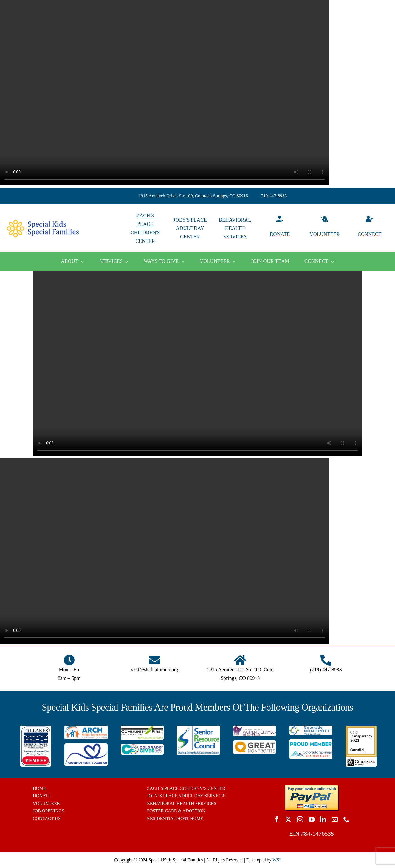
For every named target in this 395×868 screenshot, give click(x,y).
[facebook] (277, 819)
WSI (276, 860)
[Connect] (369, 228)
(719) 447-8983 (326, 670)
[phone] (346, 819)
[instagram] (300, 819)
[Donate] (280, 228)
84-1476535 (319, 834)
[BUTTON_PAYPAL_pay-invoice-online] (312, 787)
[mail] (335, 819)
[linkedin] (323, 819)
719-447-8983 (274, 196)
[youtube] (312, 819)
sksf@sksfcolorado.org (155, 670)
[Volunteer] (325, 228)
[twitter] (288, 819)
